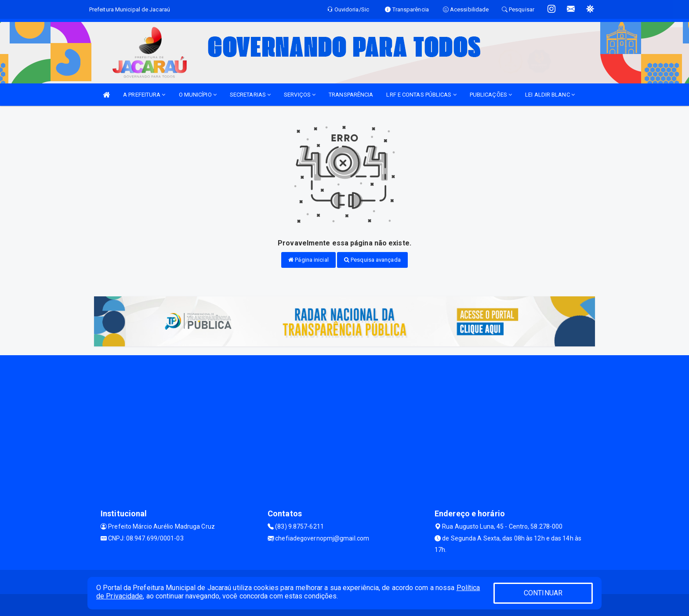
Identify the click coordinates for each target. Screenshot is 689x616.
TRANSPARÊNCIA (351, 95)
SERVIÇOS (300, 95)
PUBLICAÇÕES (491, 95)
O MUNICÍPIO (198, 95)
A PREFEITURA (144, 95)
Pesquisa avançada (372, 260)
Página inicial (308, 260)
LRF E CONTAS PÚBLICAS (421, 95)
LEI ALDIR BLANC (550, 95)
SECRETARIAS (250, 95)
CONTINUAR (543, 593)
